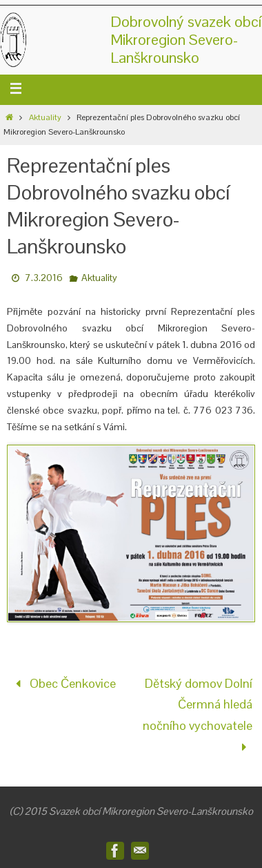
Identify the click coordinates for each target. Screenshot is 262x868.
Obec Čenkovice (63, 683)
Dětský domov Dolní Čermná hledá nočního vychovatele (198, 715)
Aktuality (45, 117)
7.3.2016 (44, 278)
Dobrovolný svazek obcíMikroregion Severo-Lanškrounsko (186, 39)
